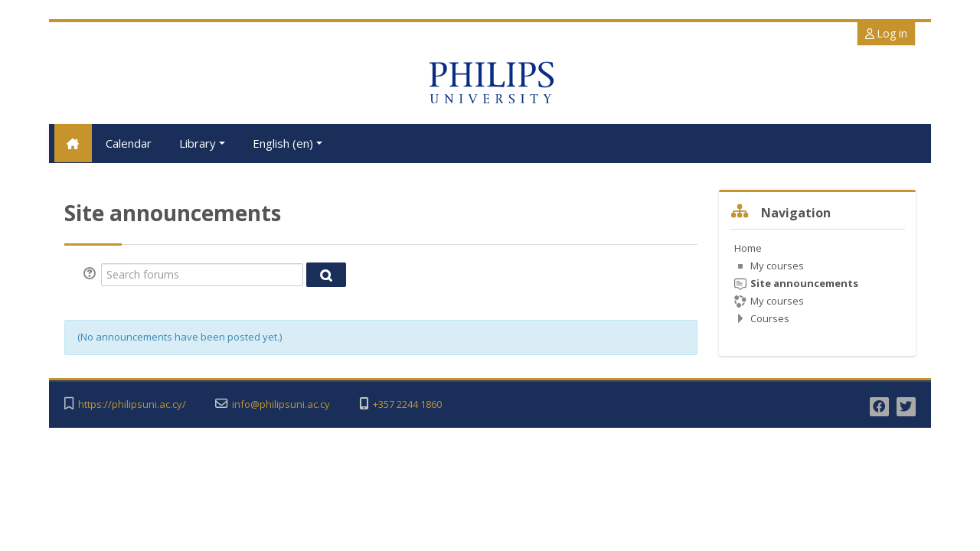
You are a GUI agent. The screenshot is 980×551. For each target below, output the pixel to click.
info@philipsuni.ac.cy (281, 404)
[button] (92, 274)
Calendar (129, 143)
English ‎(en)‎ (287, 143)
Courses (770, 318)
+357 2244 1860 (407, 404)
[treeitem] (817, 282)
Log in (886, 33)
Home (748, 247)
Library (202, 143)
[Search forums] (202, 274)
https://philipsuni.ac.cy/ (132, 404)
